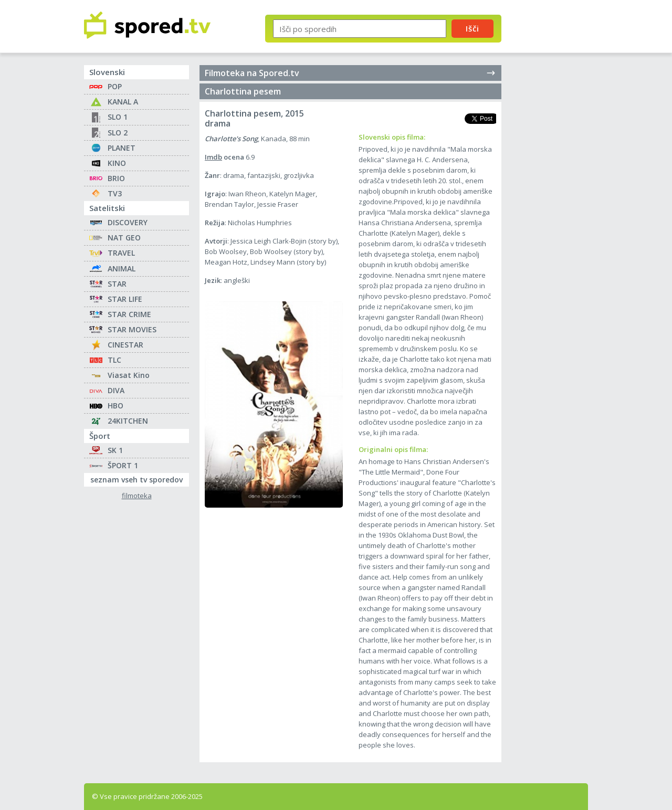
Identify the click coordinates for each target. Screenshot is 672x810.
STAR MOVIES (132, 329)
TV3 (115, 193)
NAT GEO (124, 238)
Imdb (213, 157)
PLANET (122, 148)
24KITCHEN (128, 421)
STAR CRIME (129, 314)
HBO (115, 406)
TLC (114, 360)
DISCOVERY (128, 222)
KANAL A (123, 102)
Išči (472, 28)
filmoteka (137, 496)
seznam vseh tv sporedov (140, 479)
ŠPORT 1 (123, 465)
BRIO (116, 178)
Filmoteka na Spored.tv (350, 73)
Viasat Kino (129, 375)
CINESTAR (125, 345)
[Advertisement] (554, 172)
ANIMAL (122, 269)
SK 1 (115, 450)
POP (115, 86)
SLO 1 (118, 117)
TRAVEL (121, 253)
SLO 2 (118, 133)
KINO (117, 163)
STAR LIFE (125, 299)
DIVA (116, 390)
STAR (117, 284)
